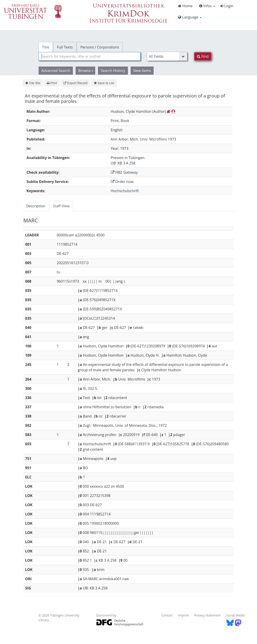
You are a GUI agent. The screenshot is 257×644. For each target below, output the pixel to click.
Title (46, 47)
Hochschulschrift (125, 191)
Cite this (33, 83)
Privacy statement (207, 615)
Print (52, 83)
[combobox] (90, 56)
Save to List (104, 83)
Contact (167, 615)
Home (185, 6)
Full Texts (65, 47)
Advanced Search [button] (56, 71)
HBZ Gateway (124, 172)
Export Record (75, 83)
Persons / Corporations (100, 47)
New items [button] (142, 71)
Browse (86, 71)
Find (203, 56)
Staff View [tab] (61, 206)
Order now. (123, 182)
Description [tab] (36, 206)
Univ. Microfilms (153, 139)
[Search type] (167, 56)
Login (227, 6)
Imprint (183, 615)
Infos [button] (207, 6)
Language (190, 17)
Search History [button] (113, 71)
